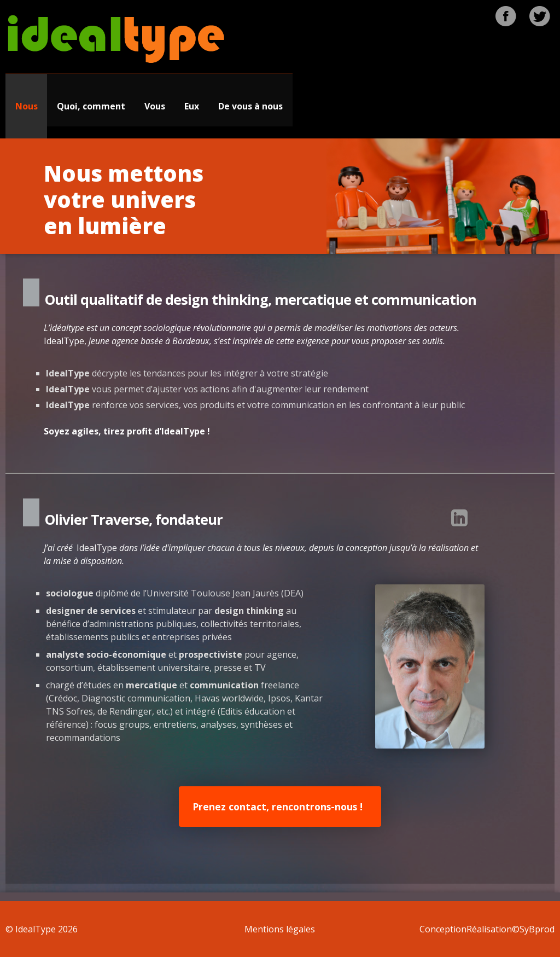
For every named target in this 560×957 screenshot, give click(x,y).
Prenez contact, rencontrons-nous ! (278, 807)
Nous (27, 106)
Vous (155, 106)
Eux (192, 106)
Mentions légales (280, 929)
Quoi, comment (91, 106)
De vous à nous (250, 106)
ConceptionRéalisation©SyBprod (487, 929)
